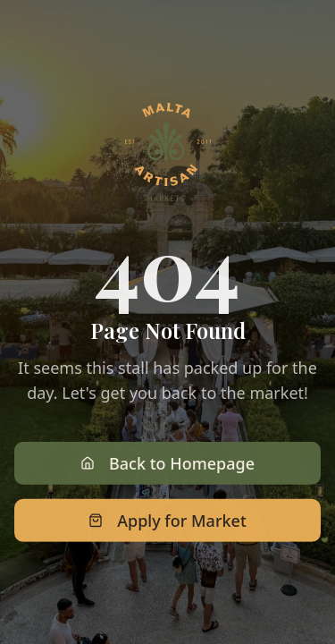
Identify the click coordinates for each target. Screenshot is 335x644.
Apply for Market (167, 522)
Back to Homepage (167, 465)
